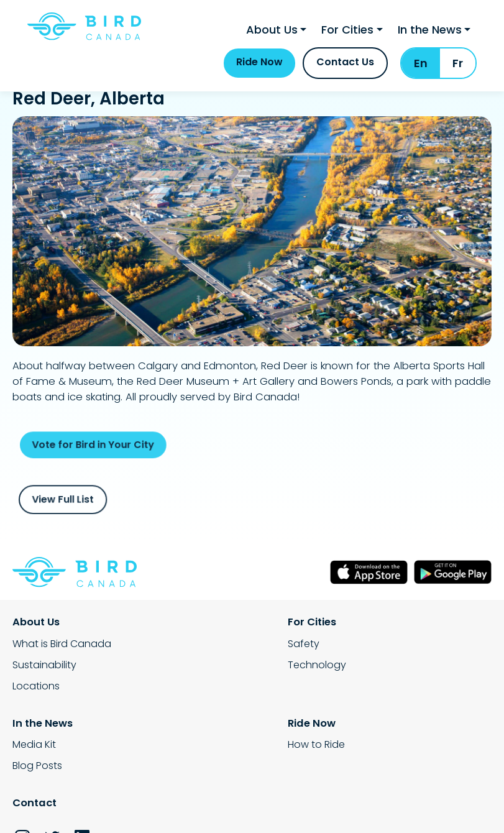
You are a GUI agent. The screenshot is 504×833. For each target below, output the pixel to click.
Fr (458, 72)
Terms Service (213, 807)
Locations (36, 689)
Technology (208, 668)
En (421, 72)
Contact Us (345, 71)
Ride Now (259, 71)
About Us (272, 35)
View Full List (88, 500)
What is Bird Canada (62, 647)
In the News (430, 35)
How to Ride (41, 749)
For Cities (347, 35)
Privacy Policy (126, 807)
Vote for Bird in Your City (115, 445)
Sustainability (44, 668)
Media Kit (366, 647)
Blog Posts (369, 668)
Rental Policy (43, 807)
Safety (194, 647)
